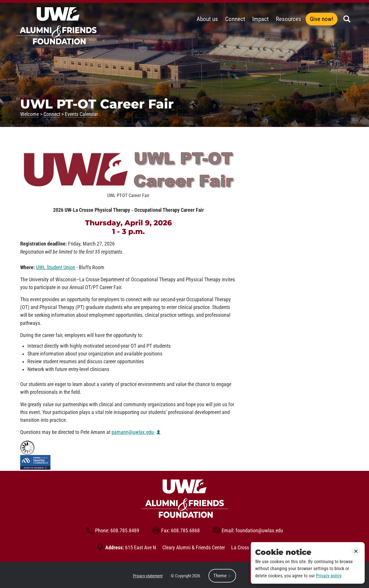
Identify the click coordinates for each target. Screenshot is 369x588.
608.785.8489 (113, 531)
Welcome (30, 114)
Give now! (322, 19)
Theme (222, 576)
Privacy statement (148, 576)
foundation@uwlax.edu (248, 531)
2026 (196, 576)
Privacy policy (329, 576)
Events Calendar (81, 114)
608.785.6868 (176, 531)
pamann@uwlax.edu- (133, 432)
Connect (52, 114)
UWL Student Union (56, 267)
